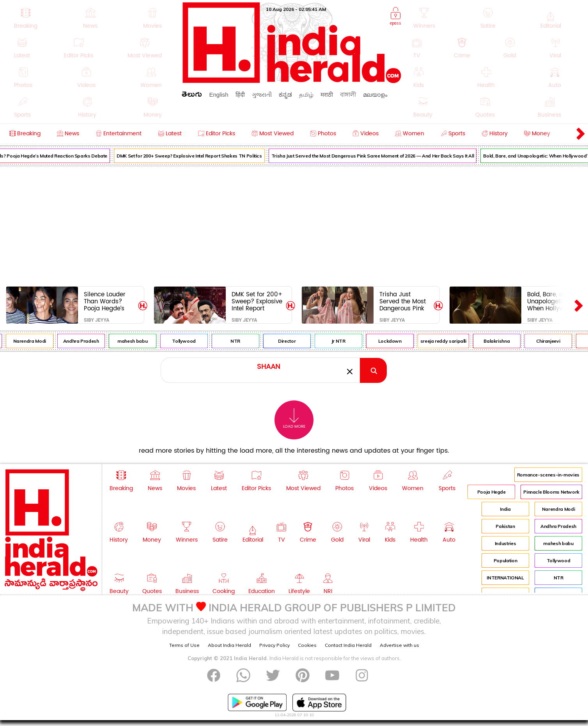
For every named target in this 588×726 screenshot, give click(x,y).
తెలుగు (192, 96)
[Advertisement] (294, 225)
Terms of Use (184, 645)
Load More (294, 419)
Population (505, 560)
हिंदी (240, 95)
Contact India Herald (348, 645)
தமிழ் (306, 95)
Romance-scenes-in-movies (548, 475)
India (505, 509)
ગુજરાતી (262, 95)
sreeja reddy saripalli (450, 341)
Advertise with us (399, 645)
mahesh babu (139, 341)
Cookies (307, 645)
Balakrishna (503, 341)
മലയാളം (375, 95)
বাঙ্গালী (348, 95)
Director (293, 341)
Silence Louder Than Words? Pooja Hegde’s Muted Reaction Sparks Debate (106, 301)
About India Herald (229, 645)
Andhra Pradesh (88, 341)
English (219, 95)
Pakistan (505, 526)
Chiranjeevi (555, 341)
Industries (505, 543)
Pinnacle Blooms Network (551, 492)
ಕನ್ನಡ (285, 95)
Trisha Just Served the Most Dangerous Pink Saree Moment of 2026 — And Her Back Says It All (379, 156)
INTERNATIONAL (505, 578)
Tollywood (190, 341)
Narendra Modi (36, 341)
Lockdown (396, 341)
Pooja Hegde (491, 492)
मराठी (327, 95)
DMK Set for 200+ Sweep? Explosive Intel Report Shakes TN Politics (196, 156)
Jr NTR (345, 341)
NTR (242, 341)
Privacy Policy (275, 645)
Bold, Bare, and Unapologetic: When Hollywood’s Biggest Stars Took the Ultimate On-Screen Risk (553, 301)
